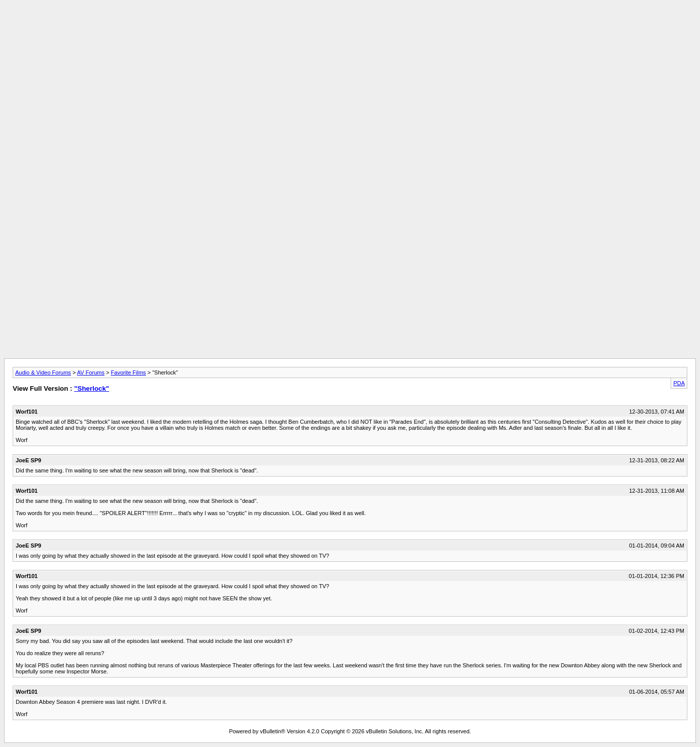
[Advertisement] (350, 27)
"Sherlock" (92, 388)
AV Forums (91, 372)
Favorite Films (129, 372)
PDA (679, 383)
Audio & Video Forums (43, 372)
